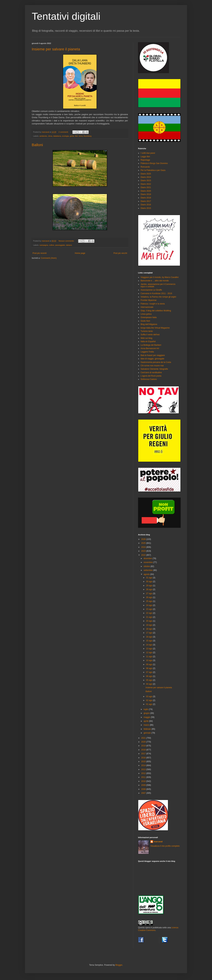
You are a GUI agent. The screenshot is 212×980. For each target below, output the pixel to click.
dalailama (57, 136)
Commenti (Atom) (49, 258)
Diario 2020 (146, 191)
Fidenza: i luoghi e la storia (153, 304)
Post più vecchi (120, 253)
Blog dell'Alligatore (149, 324)
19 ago (149, 625)
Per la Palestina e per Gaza (153, 170)
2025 (144, 543)
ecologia (65, 136)
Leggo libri (145, 157)
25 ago (149, 601)
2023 (144, 551)
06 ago (149, 676)
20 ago (149, 621)
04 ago (149, 684)
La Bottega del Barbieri (151, 345)
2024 (144, 547)
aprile (146, 721)
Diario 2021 (146, 187)
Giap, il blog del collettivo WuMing (156, 311)
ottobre (147, 566)
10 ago (149, 660)
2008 (144, 789)
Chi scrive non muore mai (152, 366)
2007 (144, 793)
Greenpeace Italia (149, 317)
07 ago (149, 672)
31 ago (149, 578)
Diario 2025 (146, 174)
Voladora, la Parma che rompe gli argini (158, 297)
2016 (144, 758)
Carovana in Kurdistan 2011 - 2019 (156, 293)
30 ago (149, 582)
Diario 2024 (146, 177)
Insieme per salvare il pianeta (56, 49)
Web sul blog (146, 338)
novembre (148, 562)
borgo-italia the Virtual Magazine (155, 328)
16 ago (149, 637)
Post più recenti (40, 253)
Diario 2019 (146, 194)
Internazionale (147, 307)
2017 (144, 754)
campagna (44, 245)
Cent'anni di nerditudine (151, 373)
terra (81, 136)
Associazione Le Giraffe (151, 290)
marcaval (158, 842)
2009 (144, 785)
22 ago (149, 613)
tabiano (69, 245)
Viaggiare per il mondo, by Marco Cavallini (160, 277)
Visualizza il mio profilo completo (165, 846)
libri (77, 136)
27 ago (149, 593)
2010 (144, 781)
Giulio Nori (145, 321)
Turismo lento (147, 331)
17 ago (149, 633)
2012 (144, 773)
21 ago (149, 617)
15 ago (149, 641)
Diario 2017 (146, 201)
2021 (144, 738)
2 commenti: (64, 132)
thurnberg (88, 136)
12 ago (149, 652)
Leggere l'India (147, 352)
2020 (144, 742)
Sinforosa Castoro (149, 379)
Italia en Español (148, 341)
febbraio (148, 729)
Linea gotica (146, 314)
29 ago (149, 586)
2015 (144, 762)
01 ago (149, 704)
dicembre (148, 558)
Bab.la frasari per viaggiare (153, 355)
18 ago (149, 629)
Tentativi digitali (66, 16)
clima (50, 136)
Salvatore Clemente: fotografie (154, 369)
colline (52, 245)
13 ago (149, 649)
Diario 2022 (146, 184)
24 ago (149, 605)
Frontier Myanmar (149, 300)
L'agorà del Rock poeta (151, 376)
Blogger (119, 965)
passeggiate (60, 245)
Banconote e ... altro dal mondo (155, 281)
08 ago (149, 668)
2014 (144, 765)
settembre (148, 570)
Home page (80, 253)
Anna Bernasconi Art (150, 348)
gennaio (148, 733)
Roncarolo (145, 167)
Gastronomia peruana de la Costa (156, 362)
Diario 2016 (146, 205)
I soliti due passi (148, 153)
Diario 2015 (146, 208)
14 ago (149, 645)
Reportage (145, 160)
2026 (144, 539)
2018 (144, 750)
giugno (147, 713)
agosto (147, 574)
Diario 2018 (146, 198)
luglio (146, 709)
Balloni (37, 145)
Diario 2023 (146, 181)
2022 (144, 555)
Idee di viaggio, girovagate (152, 359)
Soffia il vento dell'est (150, 335)
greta (72, 136)
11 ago (149, 657)
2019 (144, 746)
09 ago (149, 664)
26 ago (149, 597)
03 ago (149, 696)
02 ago (149, 700)
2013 (144, 769)
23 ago (149, 609)
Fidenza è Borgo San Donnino (154, 163)
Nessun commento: (67, 241)
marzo (147, 725)
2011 (144, 777)
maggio (147, 717)
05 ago (149, 680)
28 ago (149, 589)
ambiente (43, 136)
